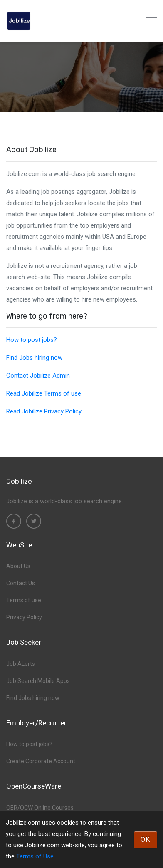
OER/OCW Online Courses (40, 808)
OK (146, 840)
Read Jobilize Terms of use (44, 393)
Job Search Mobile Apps (38, 681)
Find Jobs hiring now (34, 358)
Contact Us (21, 583)
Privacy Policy (24, 617)
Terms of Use (35, 856)
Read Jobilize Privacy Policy (44, 411)
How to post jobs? (32, 340)
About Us (18, 566)
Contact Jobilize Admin (38, 376)
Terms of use (24, 600)
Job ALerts (21, 664)
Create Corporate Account (41, 761)
